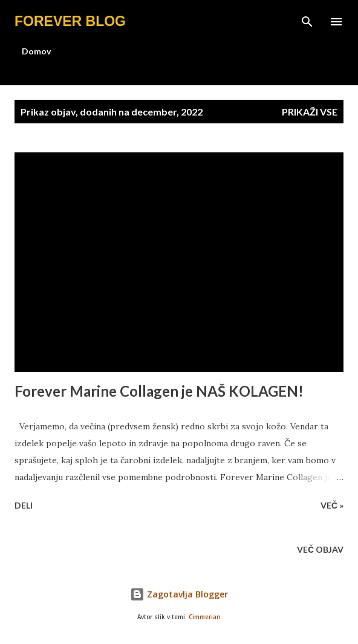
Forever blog (70, 21)
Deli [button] (24, 505)
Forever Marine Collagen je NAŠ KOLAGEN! (159, 391)
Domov (36, 51)
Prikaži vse (310, 112)
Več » (332, 505)
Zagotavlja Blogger (179, 594)
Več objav (320, 549)
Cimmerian (205, 617)
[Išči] (307, 22)
